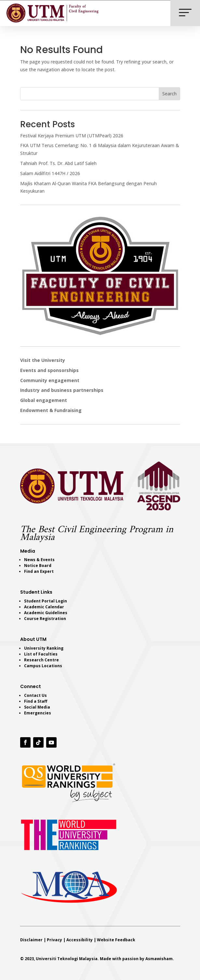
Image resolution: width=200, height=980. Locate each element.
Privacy (54, 940)
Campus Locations (43, 666)
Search (169, 94)
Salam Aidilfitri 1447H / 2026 (50, 173)
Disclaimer (31, 940)
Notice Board (38, 566)
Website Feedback (116, 940)
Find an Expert (39, 571)
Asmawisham (159, 959)
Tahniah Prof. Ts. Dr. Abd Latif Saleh (58, 163)
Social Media (37, 707)
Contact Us (35, 695)
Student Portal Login (46, 601)
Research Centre (41, 660)
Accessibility (80, 940)
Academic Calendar (44, 607)
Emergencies (38, 713)
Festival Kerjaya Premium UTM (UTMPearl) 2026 (72, 136)
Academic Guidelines (46, 613)
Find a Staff (36, 701)
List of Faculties (41, 654)
